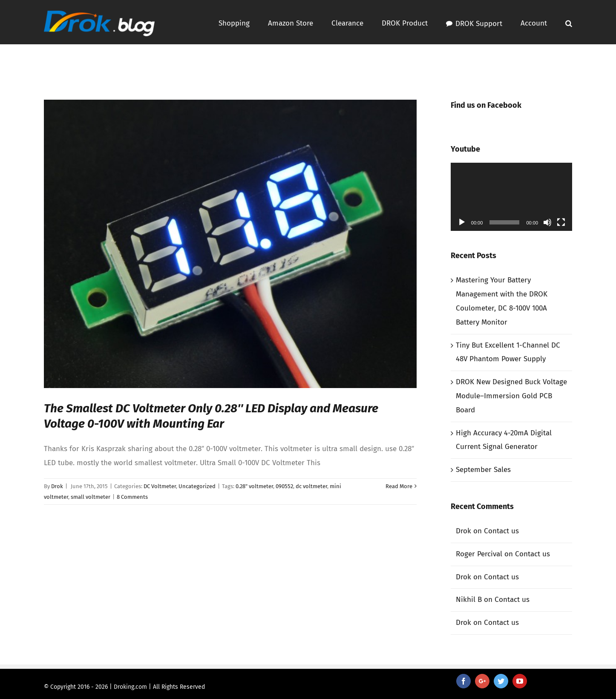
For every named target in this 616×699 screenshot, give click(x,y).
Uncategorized (197, 486)
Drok (57, 486)
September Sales (483, 470)
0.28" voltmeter (254, 486)
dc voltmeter (311, 486)
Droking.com (130, 687)
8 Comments (132, 497)
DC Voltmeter (160, 486)
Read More (399, 486)
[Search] (569, 22)
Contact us (501, 531)
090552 (284, 486)
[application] (511, 197)
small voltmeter (91, 497)
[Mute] (547, 222)
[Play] (462, 222)
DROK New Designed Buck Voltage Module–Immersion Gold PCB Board (511, 396)
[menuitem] (243, 22)
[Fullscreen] (561, 222)
